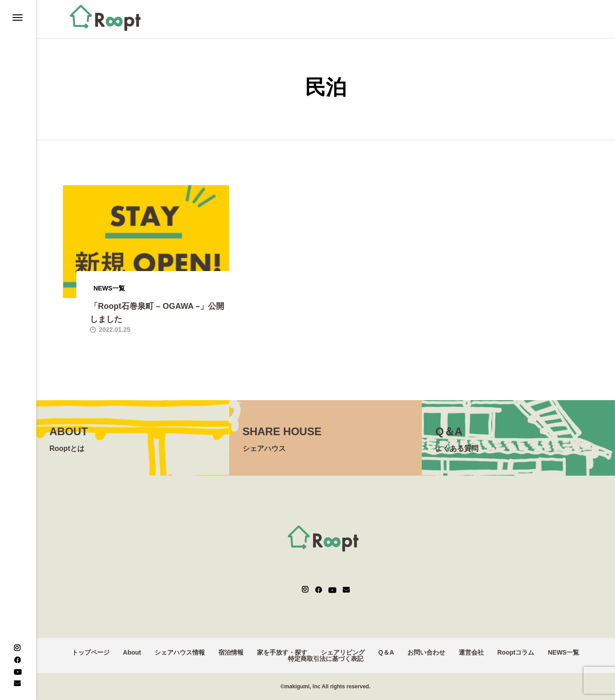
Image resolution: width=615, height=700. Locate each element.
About (132, 652)
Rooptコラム (516, 652)
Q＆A (386, 652)
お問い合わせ (426, 652)
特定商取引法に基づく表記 (326, 659)
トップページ (91, 652)
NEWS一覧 (563, 652)
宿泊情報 (231, 652)
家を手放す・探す (282, 652)
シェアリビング (343, 652)
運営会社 (471, 652)
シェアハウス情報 (180, 652)
